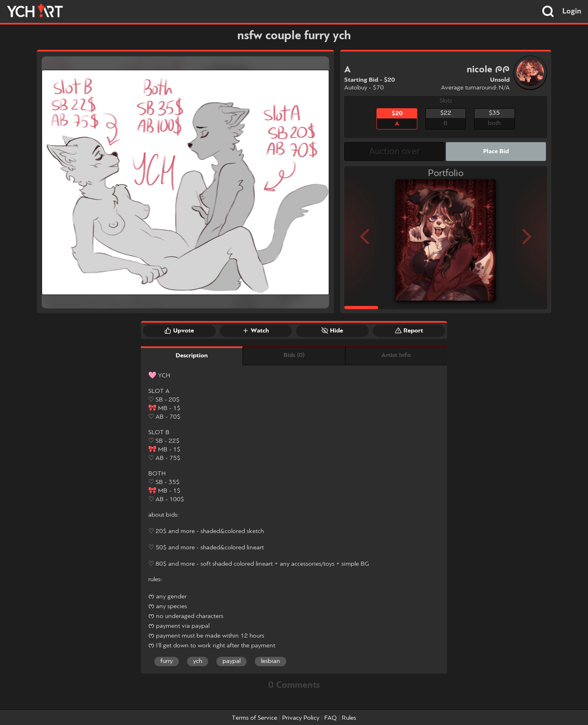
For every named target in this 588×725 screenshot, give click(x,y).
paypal (232, 661)
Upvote (179, 330)
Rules (349, 718)
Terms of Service (255, 718)
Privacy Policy (301, 718)
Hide (332, 330)
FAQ (331, 718)
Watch (256, 330)
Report (409, 330)
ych (198, 661)
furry (167, 661)
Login (572, 11)
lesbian (271, 661)
